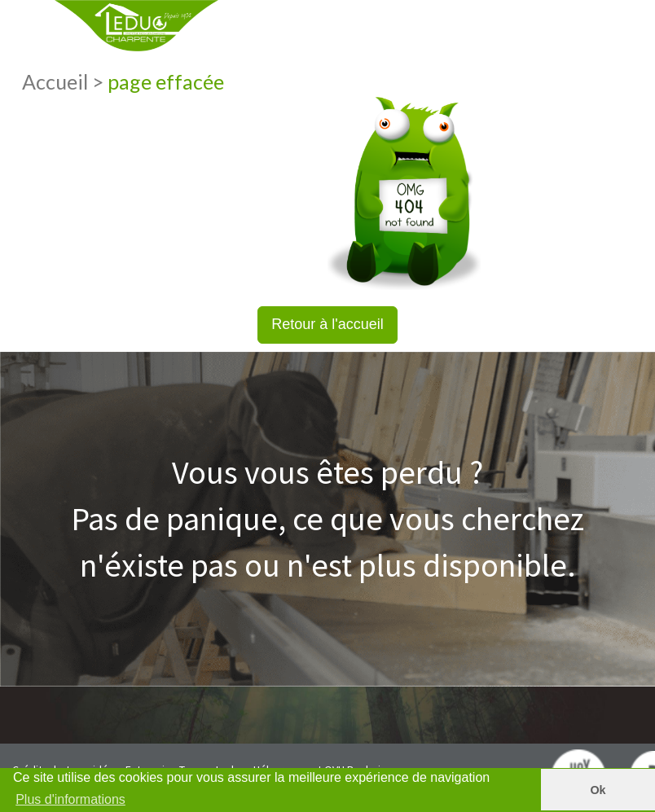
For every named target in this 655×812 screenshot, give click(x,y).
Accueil (57, 81)
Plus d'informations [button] (70, 799)
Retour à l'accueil (327, 324)
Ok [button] (598, 790)
